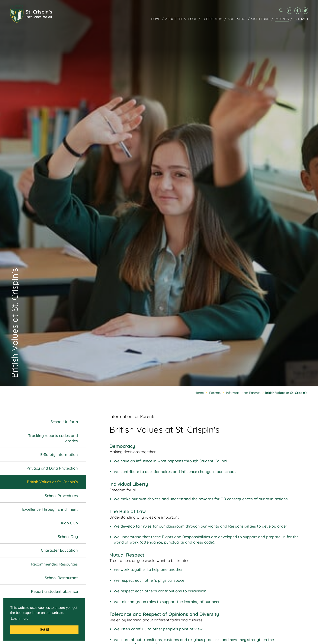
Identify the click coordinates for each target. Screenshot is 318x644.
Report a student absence (54, 591)
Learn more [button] (20, 619)
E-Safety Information (59, 455)
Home (156, 19)
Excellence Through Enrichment (50, 509)
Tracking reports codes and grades (53, 438)
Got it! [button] (44, 629)
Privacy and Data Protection (52, 468)
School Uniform (64, 422)
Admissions (237, 19)
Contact (301, 19)
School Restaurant (61, 578)
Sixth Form (260, 19)
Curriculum (212, 19)
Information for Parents (243, 393)
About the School (181, 19)
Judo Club (69, 523)
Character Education (59, 550)
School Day (68, 537)
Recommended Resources (54, 564)
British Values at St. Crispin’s (52, 482)
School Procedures (61, 496)
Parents (282, 19)
